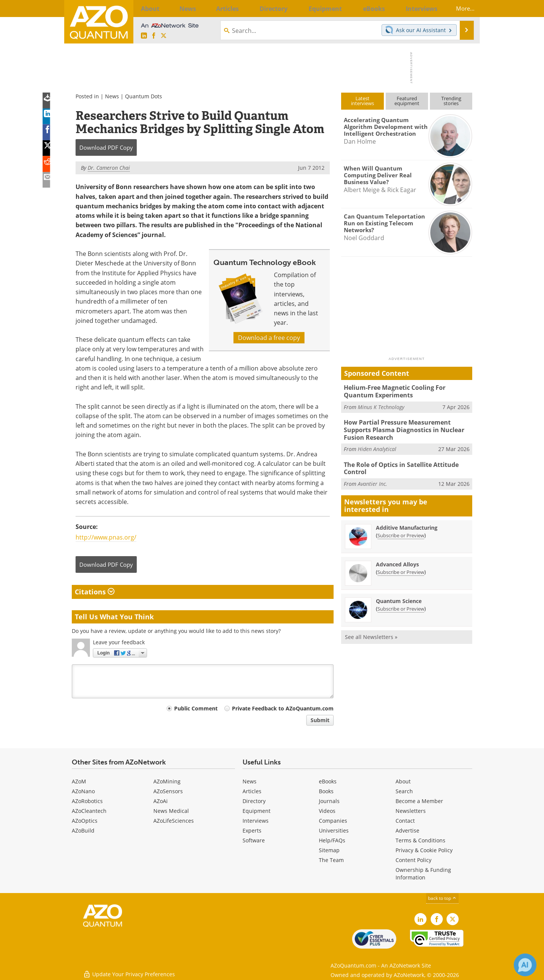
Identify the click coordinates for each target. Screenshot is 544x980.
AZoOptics (85, 821)
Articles (252, 791)
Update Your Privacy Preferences (129, 970)
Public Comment (196, 708)
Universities (334, 830)
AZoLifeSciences (174, 821)
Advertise (407, 830)
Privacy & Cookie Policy (424, 850)
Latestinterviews (362, 101)
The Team (331, 860)
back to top (442, 898)
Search (404, 791)
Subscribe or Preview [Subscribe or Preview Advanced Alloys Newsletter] (401, 567)
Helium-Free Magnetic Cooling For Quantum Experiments (406, 391)
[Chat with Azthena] (525, 965)
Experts (252, 830)
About (403, 781)
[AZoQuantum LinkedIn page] (144, 36)
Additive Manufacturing (407, 523)
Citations (95, 592)
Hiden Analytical (377, 446)
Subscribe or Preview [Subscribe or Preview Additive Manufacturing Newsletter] (401, 530)
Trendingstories (451, 101)
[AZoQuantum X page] (164, 36)
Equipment (257, 811)
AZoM (79, 781)
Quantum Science (399, 596)
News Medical (171, 811)
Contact (405, 821)
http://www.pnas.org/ (106, 537)
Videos (327, 811)
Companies (333, 821)
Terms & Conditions (420, 840)
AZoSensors (168, 791)
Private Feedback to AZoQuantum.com (283, 708)
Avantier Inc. (372, 479)
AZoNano (83, 791)
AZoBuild (83, 830)
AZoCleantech (89, 811)
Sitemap (329, 850)
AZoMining (167, 781)
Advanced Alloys (397, 559)
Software (254, 840)
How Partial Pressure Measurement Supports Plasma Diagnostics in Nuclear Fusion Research (408, 428)
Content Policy (413, 860)
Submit (320, 720)
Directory (254, 801)
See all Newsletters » (371, 632)
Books (326, 791)
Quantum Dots (144, 96)
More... (460, 8)
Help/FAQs (332, 840)
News (112, 96)
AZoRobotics (87, 801)
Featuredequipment (407, 101)
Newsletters (411, 811)
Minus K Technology (381, 405)
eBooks (328, 781)
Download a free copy (269, 338)
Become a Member (419, 801)
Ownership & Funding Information (423, 874)
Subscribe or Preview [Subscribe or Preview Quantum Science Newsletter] (401, 604)
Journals (329, 801)
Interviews (256, 821)
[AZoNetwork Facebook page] (154, 36)
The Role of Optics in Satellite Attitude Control (399, 464)
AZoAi (161, 801)
